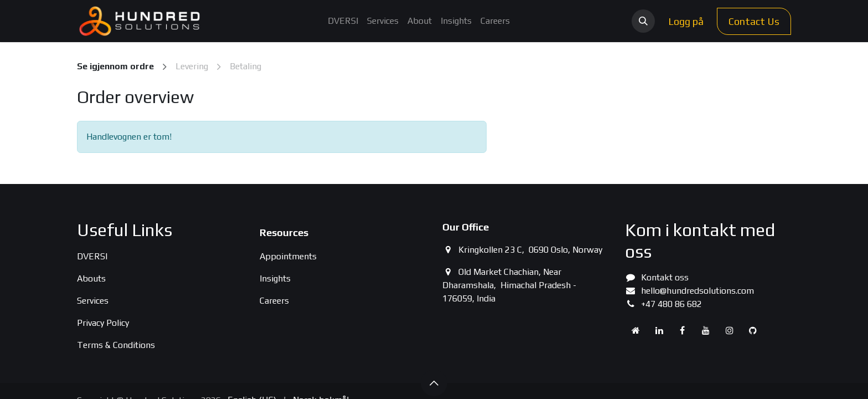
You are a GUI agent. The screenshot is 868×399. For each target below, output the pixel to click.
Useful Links (125, 230)
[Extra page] (635, 330)
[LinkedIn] (659, 330)
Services (93, 301)
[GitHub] (753, 330)
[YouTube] (706, 330)
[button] (643, 21)
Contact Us (754, 21)
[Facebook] (683, 330)
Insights (275, 278)
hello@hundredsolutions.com (697, 291)
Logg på (686, 21)
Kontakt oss (665, 277)
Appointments (288, 256)
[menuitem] (343, 21)
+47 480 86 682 (671, 304)
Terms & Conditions (116, 345)
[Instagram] (730, 330)
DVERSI (92, 256)
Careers (274, 301)
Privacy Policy (103, 323)
